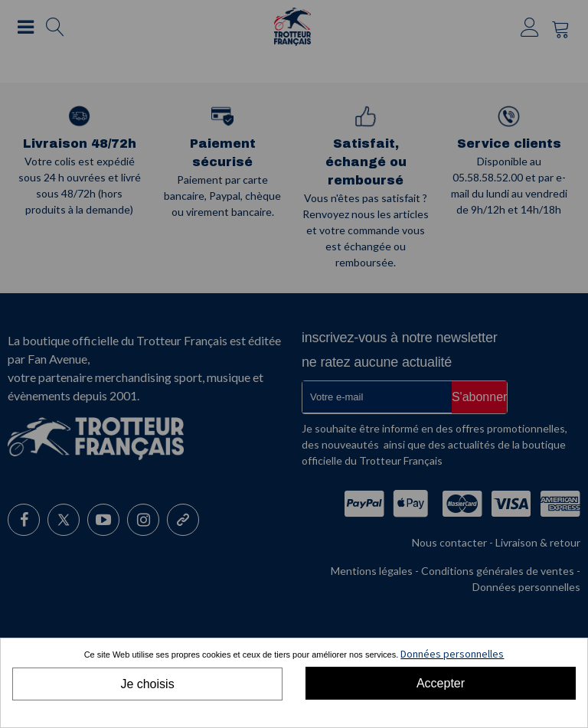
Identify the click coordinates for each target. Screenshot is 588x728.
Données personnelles (452, 654)
